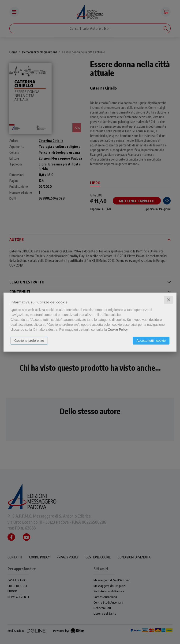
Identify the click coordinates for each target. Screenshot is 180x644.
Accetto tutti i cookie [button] (151, 340)
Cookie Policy (118, 329)
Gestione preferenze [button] (29, 340)
